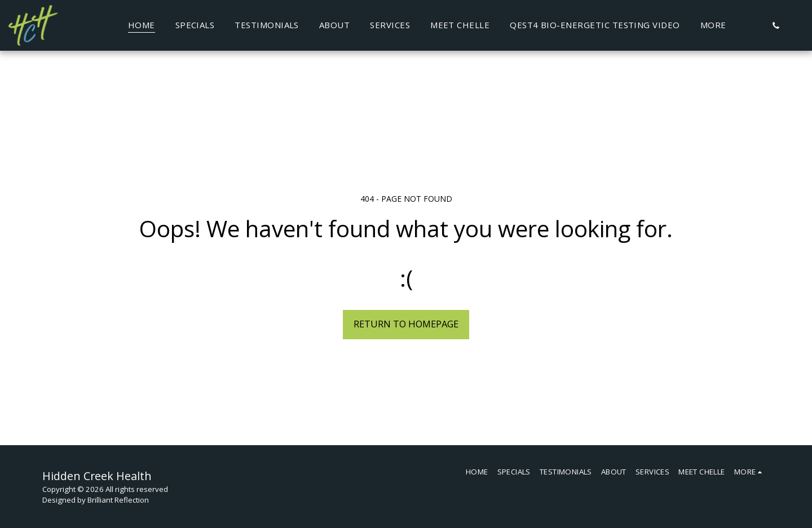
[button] (776, 25)
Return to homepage (406, 324)
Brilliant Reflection (118, 500)
